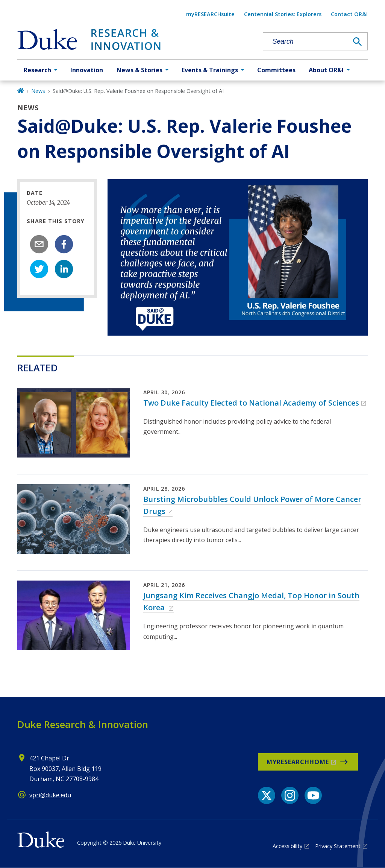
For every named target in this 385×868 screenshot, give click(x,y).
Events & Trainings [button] (210, 70)
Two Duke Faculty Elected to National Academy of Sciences (251, 403)
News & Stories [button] (139, 70)
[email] (39, 244)
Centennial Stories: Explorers (283, 14)
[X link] (267, 795)
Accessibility (287, 846)
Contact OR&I (349, 14)
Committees (276, 70)
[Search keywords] (306, 42)
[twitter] (39, 269)
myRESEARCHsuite (210, 14)
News (38, 91)
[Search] (358, 42)
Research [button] (37, 70)
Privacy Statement (338, 846)
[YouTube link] (313, 795)
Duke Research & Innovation (83, 724)
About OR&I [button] (326, 70)
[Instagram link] (290, 795)
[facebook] (64, 244)
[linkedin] (64, 269)
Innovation (87, 70)
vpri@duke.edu (50, 795)
